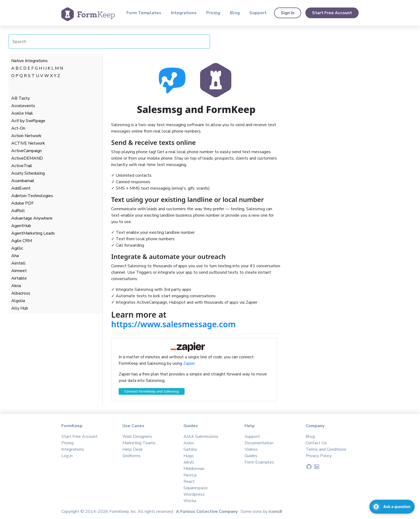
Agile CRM (22, 241)
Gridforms (132, 456)
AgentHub (21, 226)
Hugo (189, 456)
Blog (235, 13)
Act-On (18, 128)
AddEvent (21, 188)
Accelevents (23, 106)
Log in (67, 456)
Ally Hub (20, 308)
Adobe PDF (22, 203)
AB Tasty (20, 98)
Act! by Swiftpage (28, 121)
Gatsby (190, 449)
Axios (189, 443)
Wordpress (194, 494)
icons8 (275, 512)
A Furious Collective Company (207, 512)
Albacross (21, 293)
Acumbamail (23, 181)
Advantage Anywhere (32, 218)
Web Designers (137, 437)
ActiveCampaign (27, 151)
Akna (16, 286)
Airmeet (19, 271)
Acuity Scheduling (28, 173)
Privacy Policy (319, 456)
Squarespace (196, 488)
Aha (15, 256)
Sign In (288, 13)
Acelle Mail (22, 113)
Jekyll (189, 462)
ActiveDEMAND (27, 158)
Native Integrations (29, 61)
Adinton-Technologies (32, 196)
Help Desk (133, 449)
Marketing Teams (139, 443)
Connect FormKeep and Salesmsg (152, 391)
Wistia (190, 501)
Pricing (213, 13)
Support (258, 13)
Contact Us (316, 443)
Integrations (184, 13)
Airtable (19, 278)
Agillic (17, 248)
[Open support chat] (392, 507)
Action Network (26, 136)
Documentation (259, 443)
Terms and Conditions (326, 449)
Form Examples (259, 462)
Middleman (194, 469)
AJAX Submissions (201, 437)
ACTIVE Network (28, 143)
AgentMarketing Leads (33, 233)
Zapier (189, 363)
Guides (251, 456)
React (189, 482)
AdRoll (18, 211)
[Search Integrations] (109, 42)
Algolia (18, 301)
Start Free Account (332, 13)
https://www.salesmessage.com (173, 324)
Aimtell (18, 263)
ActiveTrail (22, 166)
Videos (251, 449)
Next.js (190, 475)
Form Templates (144, 13)
